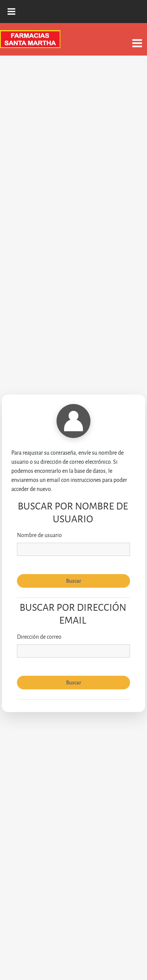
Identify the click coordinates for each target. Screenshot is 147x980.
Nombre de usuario (39, 535)
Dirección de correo (39, 637)
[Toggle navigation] (137, 39)
